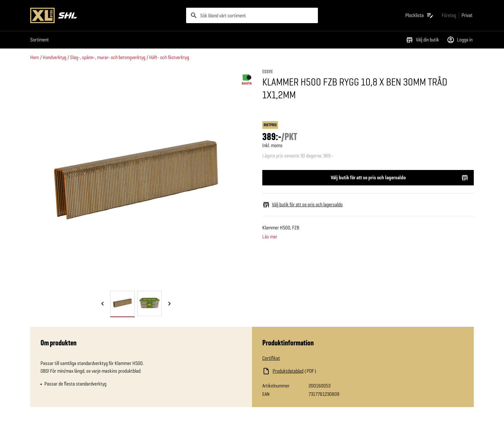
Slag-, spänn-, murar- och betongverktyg (108, 57)
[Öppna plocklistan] (420, 15)
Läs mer (270, 237)
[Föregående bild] (103, 304)
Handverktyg (54, 57)
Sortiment (40, 40)
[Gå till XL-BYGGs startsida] (106, 15)
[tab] (122, 303)
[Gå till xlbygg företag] (449, 15)
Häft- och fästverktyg (169, 57)
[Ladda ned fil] (327, 371)
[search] (252, 15)
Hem (35, 57)
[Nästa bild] (169, 304)
